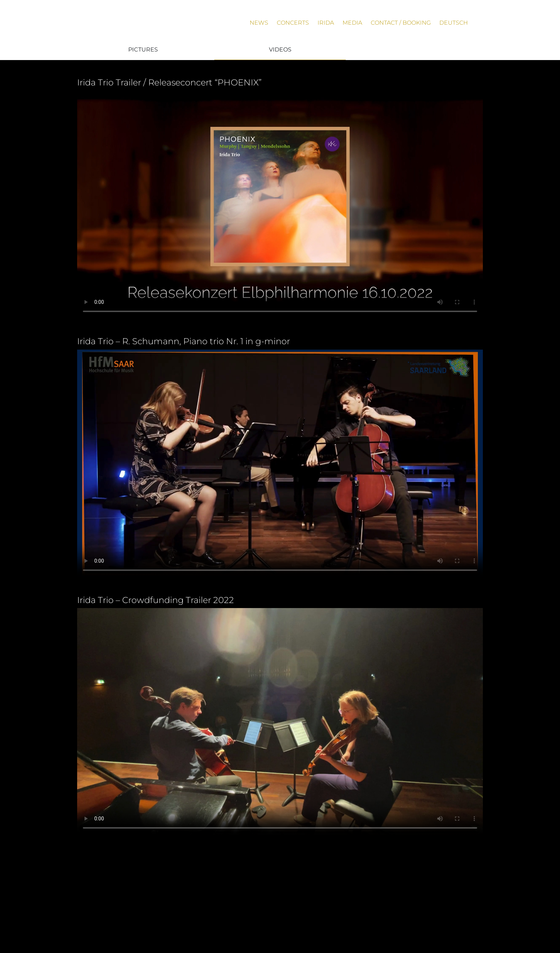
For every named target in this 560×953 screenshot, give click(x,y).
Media (352, 23)
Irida (326, 23)
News (259, 23)
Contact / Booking (401, 23)
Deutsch (454, 23)
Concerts (293, 23)
